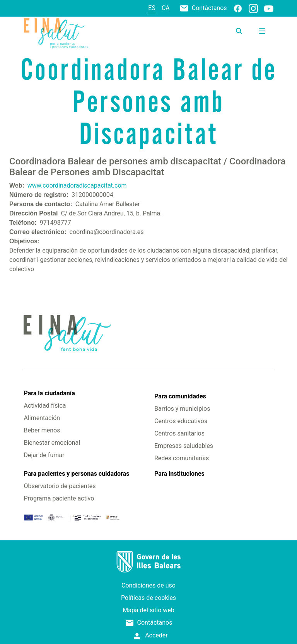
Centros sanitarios (179, 433)
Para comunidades (180, 396)
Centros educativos (181, 421)
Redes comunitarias (182, 458)
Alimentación (42, 418)
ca (166, 8)
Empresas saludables (184, 446)
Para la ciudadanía (49, 393)
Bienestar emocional (52, 443)
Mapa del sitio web (148, 610)
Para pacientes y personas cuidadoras (76, 474)
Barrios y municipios (182, 409)
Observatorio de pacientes (60, 486)
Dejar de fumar (44, 455)
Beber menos (42, 430)
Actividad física (45, 406)
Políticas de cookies (148, 598)
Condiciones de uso (148, 585)
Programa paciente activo (59, 498)
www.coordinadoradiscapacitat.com (77, 185)
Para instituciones (179, 474)
